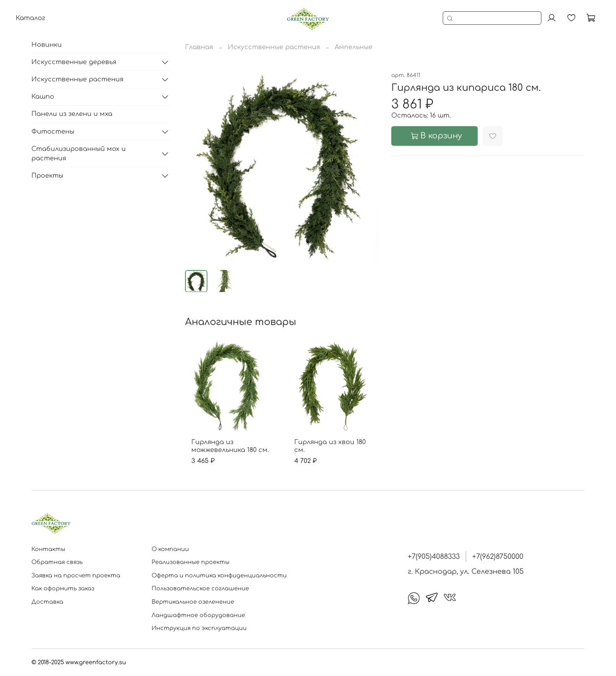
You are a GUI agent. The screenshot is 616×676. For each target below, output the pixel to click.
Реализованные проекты (191, 562)
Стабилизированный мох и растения (79, 154)
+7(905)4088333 (434, 557)
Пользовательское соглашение (200, 588)
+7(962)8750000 (498, 557)
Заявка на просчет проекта (76, 575)
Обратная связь (57, 562)
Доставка (47, 602)
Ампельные (354, 47)
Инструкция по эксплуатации (199, 628)
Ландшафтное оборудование (198, 615)
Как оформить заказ (63, 588)
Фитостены (53, 132)
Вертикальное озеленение (193, 602)
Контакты (48, 549)
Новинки (47, 45)
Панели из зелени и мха (72, 114)
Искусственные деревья (74, 62)
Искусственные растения (274, 47)
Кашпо (43, 97)
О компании (170, 549)
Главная (199, 47)
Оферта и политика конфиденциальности (219, 575)
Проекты (47, 176)
